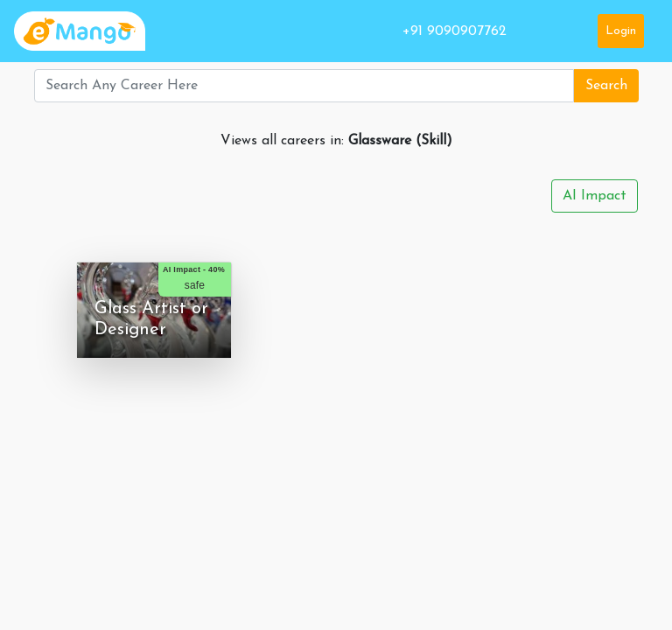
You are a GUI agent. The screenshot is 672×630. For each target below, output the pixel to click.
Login (621, 31)
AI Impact (595, 196)
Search (606, 86)
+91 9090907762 (455, 31)
